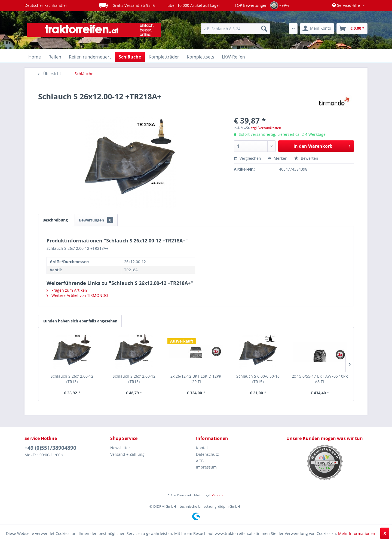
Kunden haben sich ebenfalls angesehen (80, 321)
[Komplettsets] (200, 57)
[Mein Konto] (317, 29)
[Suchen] (264, 29)
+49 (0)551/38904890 (50, 448)
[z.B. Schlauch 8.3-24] (235, 29)
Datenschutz (207, 454)
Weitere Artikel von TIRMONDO (77, 295)
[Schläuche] (130, 57)
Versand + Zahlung (127, 454)
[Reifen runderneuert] (90, 57)
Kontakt (203, 448)
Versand (218, 495)
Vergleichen (247, 158)
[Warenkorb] (352, 29)
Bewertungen (96, 220)
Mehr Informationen (357, 533)
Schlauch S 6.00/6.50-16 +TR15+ (258, 379)
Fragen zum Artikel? (67, 290)
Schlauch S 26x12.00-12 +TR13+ (72, 379)
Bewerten (306, 158)
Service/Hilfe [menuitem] (347, 5)
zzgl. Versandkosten (266, 128)
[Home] (35, 57)
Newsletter (120, 448)
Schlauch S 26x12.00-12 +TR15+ (134, 379)
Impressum (206, 467)
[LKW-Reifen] (233, 57)
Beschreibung (55, 220)
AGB (200, 461)
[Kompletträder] (164, 57)
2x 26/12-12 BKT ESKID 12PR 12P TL (196, 379)
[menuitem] (235, 29)
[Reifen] (55, 57)
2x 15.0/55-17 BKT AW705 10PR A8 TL (320, 379)
